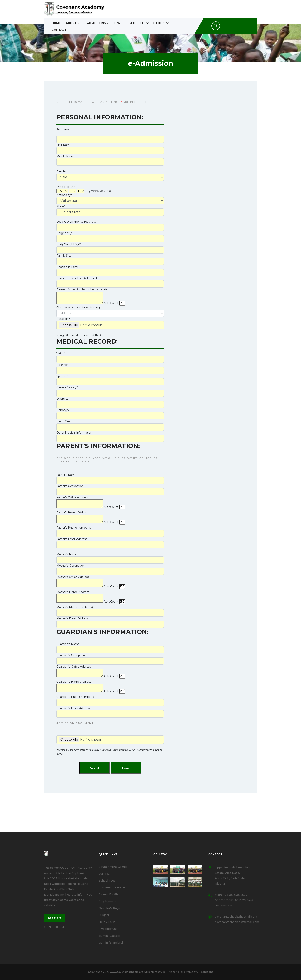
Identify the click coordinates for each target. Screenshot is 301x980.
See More (55, 918)
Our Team (105, 874)
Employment (108, 901)
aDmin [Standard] (111, 943)
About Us (74, 23)
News (118, 23)
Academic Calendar (112, 887)
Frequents (137, 23)
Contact (59, 30)
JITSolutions (205, 972)
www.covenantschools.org (127, 972)
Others (159, 23)
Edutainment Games (113, 867)
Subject (104, 915)
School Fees (107, 881)
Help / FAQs (107, 922)
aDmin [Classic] (109, 936)
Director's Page (109, 908)
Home (56, 23)
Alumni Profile (109, 894)
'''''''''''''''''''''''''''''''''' (110, 313)
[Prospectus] (108, 929)
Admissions (96, 23)
